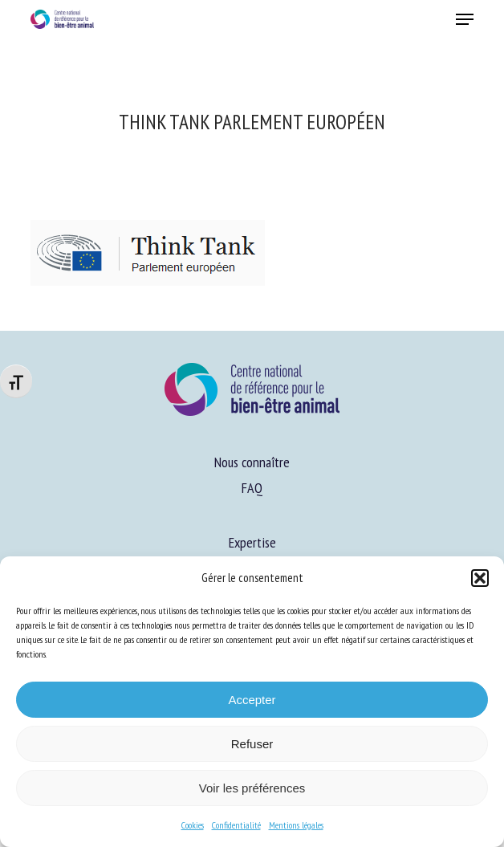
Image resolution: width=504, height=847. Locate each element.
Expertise (252, 542)
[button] (480, 578)
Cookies (193, 825)
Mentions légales (296, 825)
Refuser (252, 744)
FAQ (252, 488)
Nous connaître (252, 462)
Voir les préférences (252, 788)
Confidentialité (236, 825)
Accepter (252, 700)
